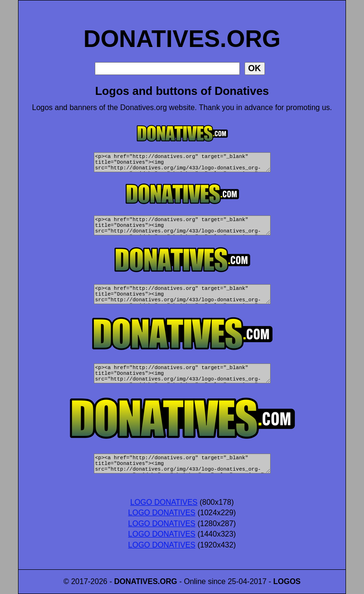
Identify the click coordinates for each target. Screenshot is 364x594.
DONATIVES (136, 581)
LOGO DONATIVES (164, 502)
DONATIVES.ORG (182, 28)
